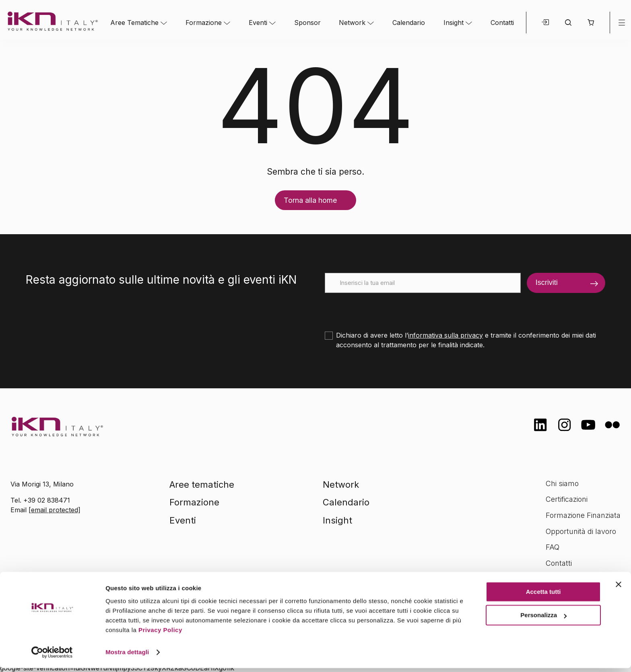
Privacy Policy (160, 634)
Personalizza (543, 619)
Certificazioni (567, 499)
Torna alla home (310, 200)
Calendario (409, 23)
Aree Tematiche (134, 23)
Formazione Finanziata (583, 515)
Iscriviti (547, 282)
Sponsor (307, 23)
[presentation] (386, 309)
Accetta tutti (543, 596)
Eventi (258, 23)
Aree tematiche (202, 484)
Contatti (502, 23)
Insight (454, 23)
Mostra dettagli (127, 656)
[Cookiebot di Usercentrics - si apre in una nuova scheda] (52, 656)
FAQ (553, 547)
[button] (591, 23)
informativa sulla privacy (445, 335)
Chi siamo (562, 483)
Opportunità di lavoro (581, 531)
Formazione (204, 23)
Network (352, 23)
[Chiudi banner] (619, 588)
